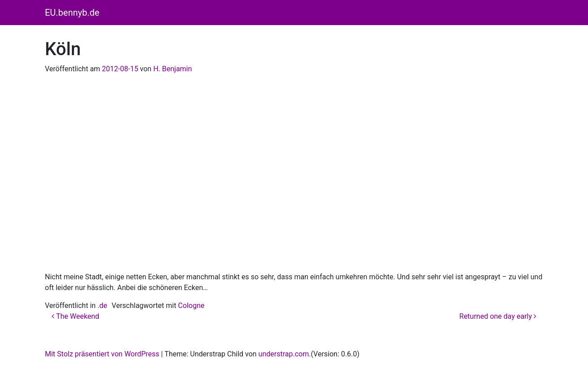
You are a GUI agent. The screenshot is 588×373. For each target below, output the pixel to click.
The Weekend (75, 316)
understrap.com (284, 354)
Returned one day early (498, 316)
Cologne (191, 306)
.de (102, 306)
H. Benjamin (172, 69)
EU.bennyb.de (72, 13)
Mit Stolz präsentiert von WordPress (102, 354)
